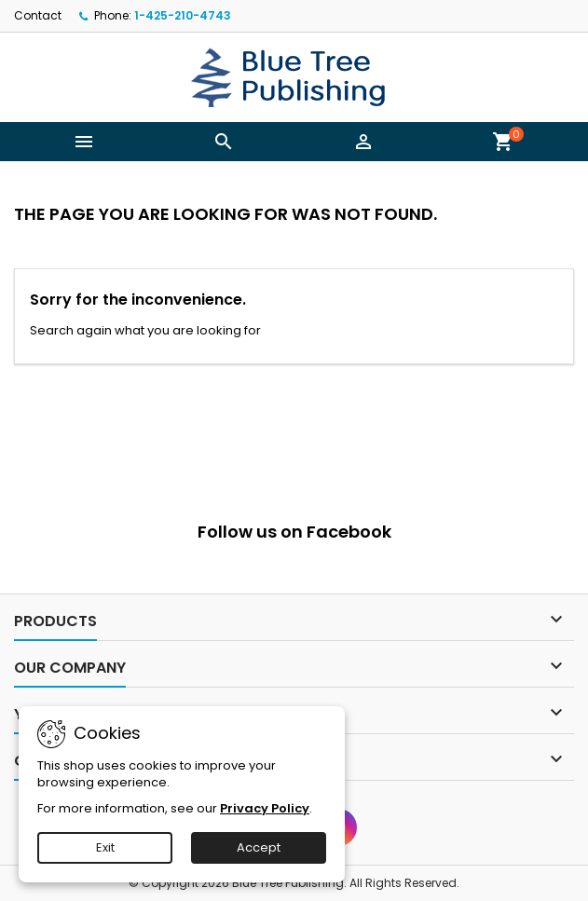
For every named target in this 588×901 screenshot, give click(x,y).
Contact (38, 15)
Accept (259, 847)
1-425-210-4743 (183, 15)
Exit (105, 847)
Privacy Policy (265, 808)
